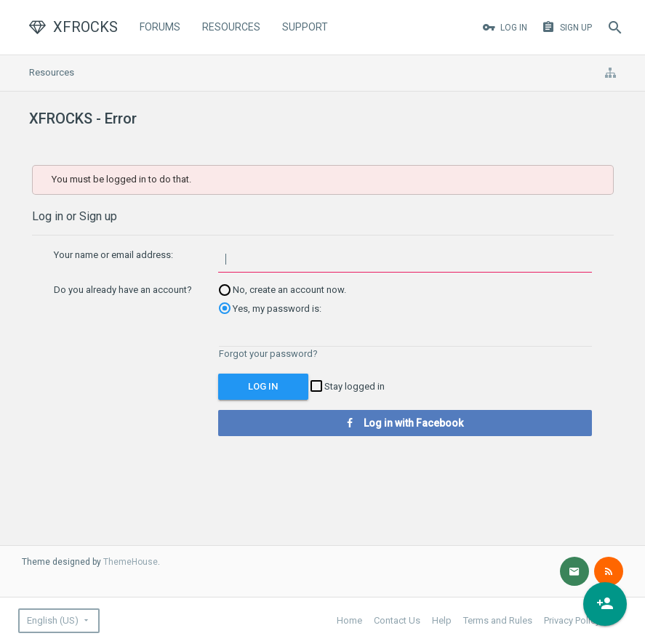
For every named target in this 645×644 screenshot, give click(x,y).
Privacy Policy (572, 620)
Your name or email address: (113, 255)
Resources (231, 27)
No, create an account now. (283, 290)
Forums (160, 27)
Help (442, 620)
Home (349, 620)
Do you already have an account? (123, 290)
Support (305, 27)
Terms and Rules (498, 620)
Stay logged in (348, 386)
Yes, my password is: (270, 309)
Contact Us (397, 620)
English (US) (53, 620)
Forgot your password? (268, 354)
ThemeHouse (131, 562)
